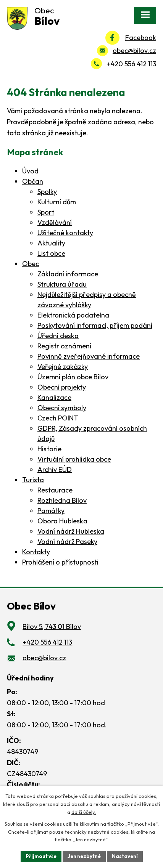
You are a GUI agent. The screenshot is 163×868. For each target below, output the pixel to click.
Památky (51, 511)
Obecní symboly (62, 408)
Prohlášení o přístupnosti (60, 562)
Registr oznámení (64, 346)
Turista (33, 480)
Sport (46, 212)
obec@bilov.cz (134, 51)
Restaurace (55, 490)
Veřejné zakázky (63, 367)
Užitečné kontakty (65, 233)
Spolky (47, 192)
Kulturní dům (57, 202)
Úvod (30, 171)
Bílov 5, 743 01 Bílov (52, 627)
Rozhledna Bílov (62, 500)
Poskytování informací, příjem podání (95, 325)
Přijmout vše (41, 856)
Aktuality (51, 243)
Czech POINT (58, 418)
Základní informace (68, 274)
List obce (51, 253)
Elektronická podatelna (73, 315)
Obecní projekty (62, 387)
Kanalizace (54, 397)
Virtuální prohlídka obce (74, 459)
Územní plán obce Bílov (73, 377)
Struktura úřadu (62, 284)
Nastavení (125, 856)
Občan (33, 181)
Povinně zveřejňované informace (89, 356)
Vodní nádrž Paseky (67, 541)
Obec (31, 264)
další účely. (84, 812)
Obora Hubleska (62, 521)
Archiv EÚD (55, 469)
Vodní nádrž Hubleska (71, 531)
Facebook (141, 38)
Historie (49, 449)
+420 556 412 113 (131, 64)
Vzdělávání (55, 222)
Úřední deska (58, 336)
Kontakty (36, 552)
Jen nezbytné (84, 856)
